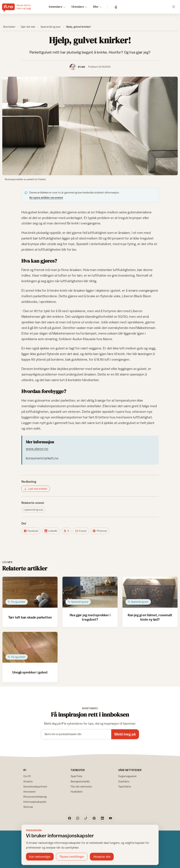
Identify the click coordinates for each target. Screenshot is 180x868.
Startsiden (9, 27)
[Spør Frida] (116, 7)
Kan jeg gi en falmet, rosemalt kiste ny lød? (150, 617)
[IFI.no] (19, 7)
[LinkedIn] (102, 818)
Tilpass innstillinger (72, 857)
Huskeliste (77, 792)
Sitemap (28, 807)
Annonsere (29, 792)
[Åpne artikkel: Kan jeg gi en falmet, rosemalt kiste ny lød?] (150, 592)
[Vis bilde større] (90, 126)
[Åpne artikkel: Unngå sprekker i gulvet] (30, 647)
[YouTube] (111, 818)
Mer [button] (96, 7)
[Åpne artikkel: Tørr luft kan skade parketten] (30, 592)
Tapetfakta (125, 787)
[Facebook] (69, 818)
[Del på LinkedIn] (51, 531)
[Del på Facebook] (31, 531)
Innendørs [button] (56, 7)
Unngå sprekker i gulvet (30, 672)
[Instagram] (78, 818)
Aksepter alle (102, 857)
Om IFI (27, 776)
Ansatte (28, 781)
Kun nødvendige (40, 857)
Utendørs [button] (78, 7)
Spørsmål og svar (51, 27)
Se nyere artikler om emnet (46, 197)
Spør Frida (76, 776)
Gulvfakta (124, 781)
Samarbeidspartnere (35, 787)
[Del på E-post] (81, 531)
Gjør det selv (28, 27)
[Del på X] (66, 531)
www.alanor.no (37, 449)
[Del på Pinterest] (100, 531)
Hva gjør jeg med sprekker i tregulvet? (90, 617)
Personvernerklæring (35, 797)
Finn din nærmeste (81, 787)
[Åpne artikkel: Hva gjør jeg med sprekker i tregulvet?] (90, 592)
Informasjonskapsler (35, 802)
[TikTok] (86, 818)
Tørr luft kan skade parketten (30, 617)
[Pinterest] (94, 818)
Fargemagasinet (127, 776)
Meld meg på (125, 734)
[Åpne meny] (174, 7)
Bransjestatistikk (80, 781)
